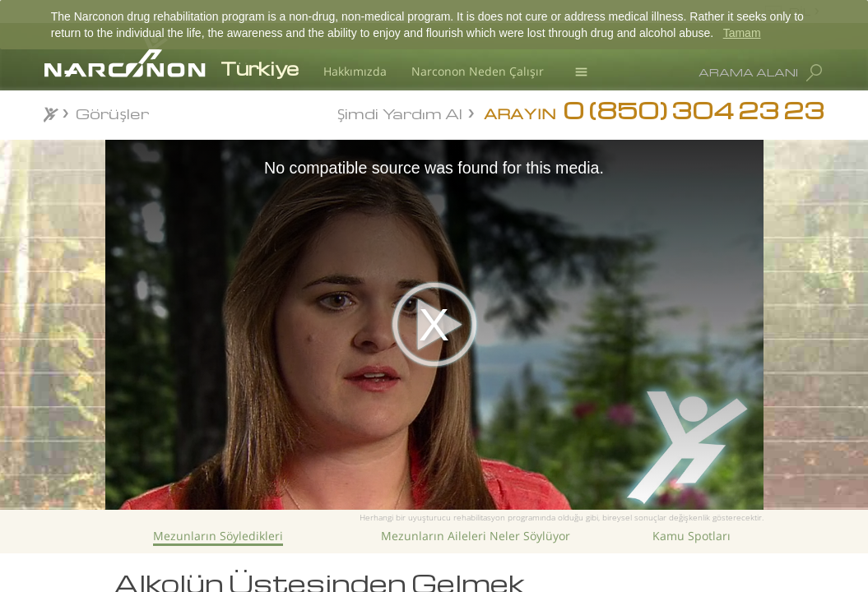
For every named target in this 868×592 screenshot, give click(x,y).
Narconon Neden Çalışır (478, 71)
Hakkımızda (355, 71)
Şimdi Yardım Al (400, 112)
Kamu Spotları (692, 536)
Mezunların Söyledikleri (218, 536)
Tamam (742, 33)
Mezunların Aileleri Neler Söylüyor (476, 536)
